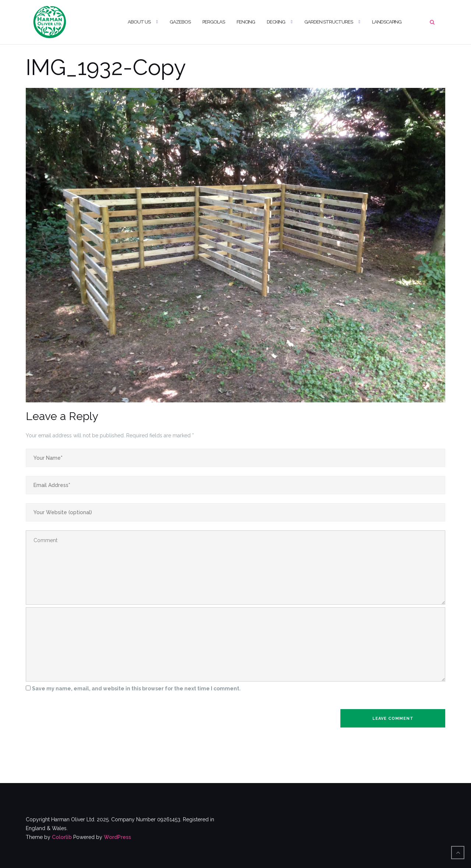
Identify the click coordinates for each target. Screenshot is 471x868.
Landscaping (387, 22)
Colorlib (62, 837)
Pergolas (214, 22)
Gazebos (180, 22)
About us (139, 22)
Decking (276, 22)
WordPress (117, 837)
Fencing (246, 22)
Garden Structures (329, 22)
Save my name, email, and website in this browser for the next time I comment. (136, 689)
